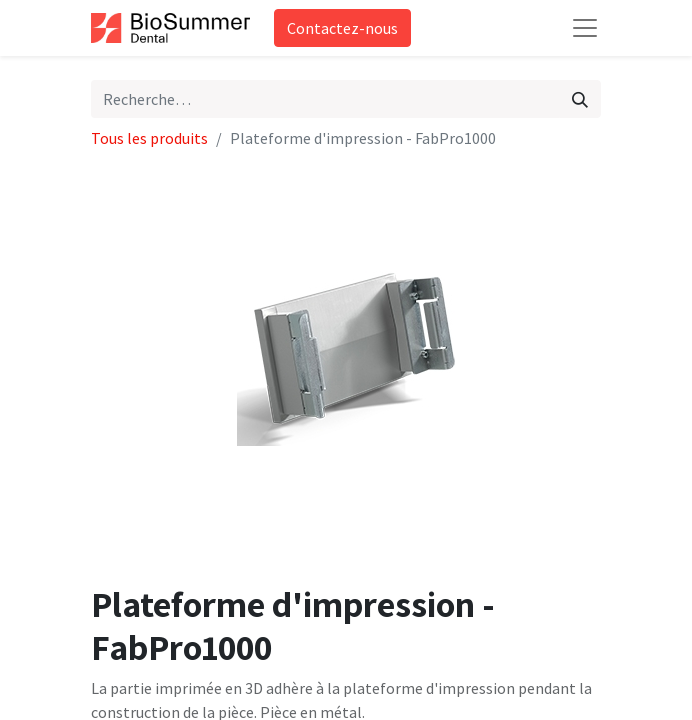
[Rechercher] (580, 99)
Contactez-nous (342, 28)
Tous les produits (149, 138)
